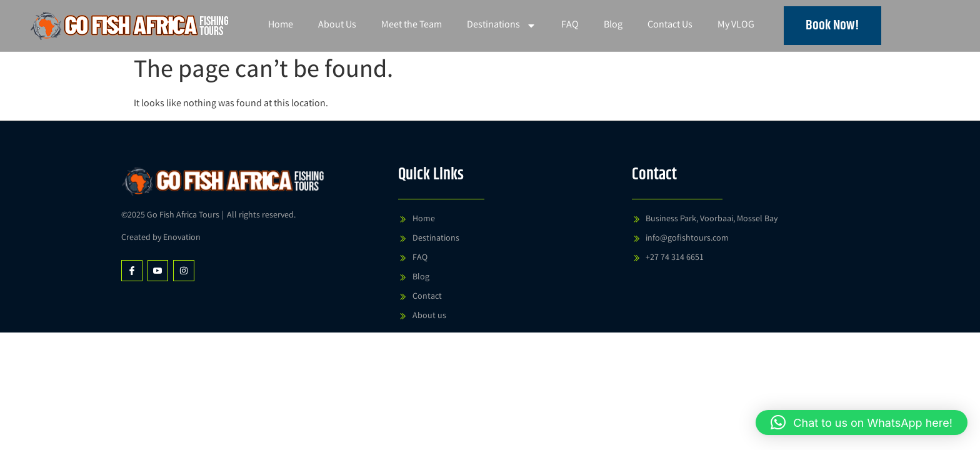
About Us (337, 25)
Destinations (502, 26)
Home (281, 25)
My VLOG (736, 25)
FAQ (570, 25)
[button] (862, 422)
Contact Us (670, 25)
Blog (613, 25)
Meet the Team (412, 25)
